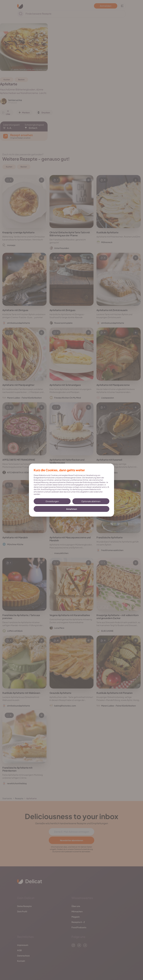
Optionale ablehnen (91, 501)
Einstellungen (52, 501)
